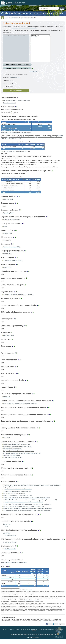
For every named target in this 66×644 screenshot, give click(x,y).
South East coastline (10, 553)
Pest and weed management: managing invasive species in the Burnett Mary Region (28, 512)
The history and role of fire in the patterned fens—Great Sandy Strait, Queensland (28, 515)
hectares (15, 112)
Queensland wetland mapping (12, 459)
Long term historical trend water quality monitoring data (19, 455)
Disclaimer (11, 634)
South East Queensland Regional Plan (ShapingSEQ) (18, 298)
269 (19, 588)
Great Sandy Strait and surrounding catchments (17, 101)
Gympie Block (7, 258)
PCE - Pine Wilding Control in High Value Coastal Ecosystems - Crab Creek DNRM (28, 508)
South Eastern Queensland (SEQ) (13, 264)
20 (47, 586)
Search (62, 8)
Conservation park (15, 77)
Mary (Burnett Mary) (11, 539)
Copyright (5, 634)
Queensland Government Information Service (24, 28)
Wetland (37, 605)
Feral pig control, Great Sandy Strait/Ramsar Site (19, 493)
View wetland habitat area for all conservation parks (15, 154)
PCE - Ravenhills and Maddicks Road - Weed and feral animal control (24, 510)
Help (16, 8)
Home (7, 18)
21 (19, 584)
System (4, 123)
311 (19, 590)
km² (13, 114)
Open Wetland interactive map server (17, 65)
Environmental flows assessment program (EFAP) (17, 450)
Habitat (4, 146)
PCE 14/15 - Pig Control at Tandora (15, 497)
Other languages (60, 634)
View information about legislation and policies (14, 566)
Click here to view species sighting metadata (10, 593)
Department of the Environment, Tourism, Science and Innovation (34, 13)
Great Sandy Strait (9, 339)
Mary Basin (6, 441)
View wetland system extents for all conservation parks (16, 134)
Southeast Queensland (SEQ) (12, 251)
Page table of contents (16, 91)
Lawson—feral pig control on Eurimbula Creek (18, 495)
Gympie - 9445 (34, 37)
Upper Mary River (8, 217)
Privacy (17, 634)
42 (19, 580)
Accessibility (34, 634)
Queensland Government (33, 642)
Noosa (5, 230)
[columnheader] (13, 183)
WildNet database (29, 595)
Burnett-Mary (7, 528)
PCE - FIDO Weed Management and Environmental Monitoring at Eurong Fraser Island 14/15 (31, 504)
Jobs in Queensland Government (46, 634)
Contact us (10, 8)
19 (35, 590)
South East (6, 401)
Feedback (34, 636)
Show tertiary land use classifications (13, 176)
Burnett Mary (7, 537)
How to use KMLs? (33, 71)
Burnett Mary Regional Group (12, 223)
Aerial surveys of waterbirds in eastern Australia (17, 448)
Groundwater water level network (13, 453)
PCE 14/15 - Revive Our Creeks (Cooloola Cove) (18, 499)
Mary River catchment (9, 103)
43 (47, 580)
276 (47, 588)
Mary (5, 210)
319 (47, 590)
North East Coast (8, 203)
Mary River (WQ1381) (11, 546)
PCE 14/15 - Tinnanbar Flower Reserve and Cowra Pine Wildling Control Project (27, 501)
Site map (3, 8)
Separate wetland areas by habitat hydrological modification (20, 116)
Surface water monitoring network (13, 461)
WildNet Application (28, 605)
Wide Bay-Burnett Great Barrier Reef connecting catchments (20, 407)
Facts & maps (14, 18)
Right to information (25, 634)
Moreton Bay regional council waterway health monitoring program (22, 457)
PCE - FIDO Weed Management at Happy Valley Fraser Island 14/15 (24, 506)
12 (35, 580)
